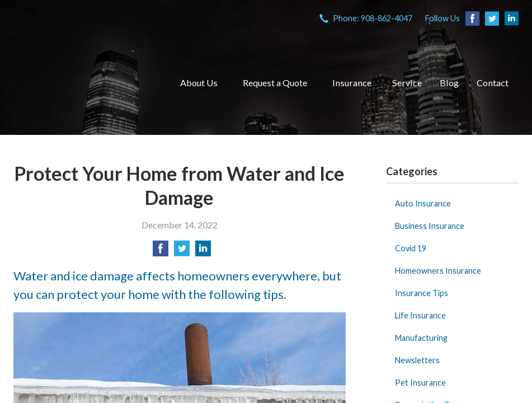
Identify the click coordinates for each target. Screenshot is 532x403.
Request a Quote (275, 83)
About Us (199, 83)
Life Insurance (420, 315)
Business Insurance (430, 226)
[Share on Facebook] (161, 252)
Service (407, 83)
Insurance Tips (422, 293)
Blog (449, 83)
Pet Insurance (420, 383)
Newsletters (417, 360)
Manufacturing (421, 338)
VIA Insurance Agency (83, 83)
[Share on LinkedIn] (203, 252)
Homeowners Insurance (438, 271)
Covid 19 (411, 248)
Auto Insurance (423, 203)
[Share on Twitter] (182, 252)
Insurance (352, 83)
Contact (493, 83)
